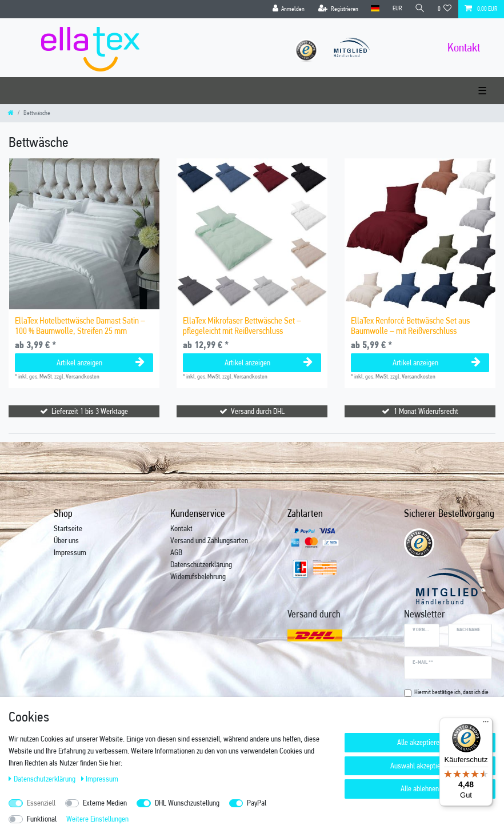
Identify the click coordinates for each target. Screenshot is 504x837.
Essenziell (41, 803)
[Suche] (420, 9)
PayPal (257, 803)
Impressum (70, 552)
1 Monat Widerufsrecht (426, 411)
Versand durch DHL (258, 411)
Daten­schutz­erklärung (43, 779)
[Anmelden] (288, 9)
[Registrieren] (338, 9)
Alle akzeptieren (420, 742)
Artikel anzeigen (101, 362)
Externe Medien (105, 803)
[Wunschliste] (445, 9)
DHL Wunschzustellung (187, 803)
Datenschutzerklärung (201, 564)
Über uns (66, 540)
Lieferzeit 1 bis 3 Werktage (90, 411)
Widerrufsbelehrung (198, 576)
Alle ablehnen (420, 788)
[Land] (375, 9)
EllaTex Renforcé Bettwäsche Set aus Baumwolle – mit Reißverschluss (410, 326)
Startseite (68, 528)
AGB (176, 552)
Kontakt (181, 528)
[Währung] (397, 9)
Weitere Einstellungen (97, 819)
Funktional (42, 819)
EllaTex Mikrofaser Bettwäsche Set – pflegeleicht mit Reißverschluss (242, 326)
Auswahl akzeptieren (420, 766)
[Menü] (486, 724)
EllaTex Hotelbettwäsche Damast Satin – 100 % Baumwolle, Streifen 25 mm (80, 326)
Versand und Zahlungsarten (209, 540)
